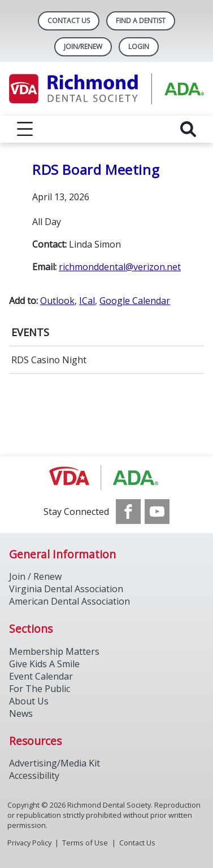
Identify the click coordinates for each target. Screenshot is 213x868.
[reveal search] (188, 129)
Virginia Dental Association (66, 589)
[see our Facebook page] (128, 512)
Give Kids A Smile (44, 664)
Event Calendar (41, 676)
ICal (87, 301)
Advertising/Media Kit (55, 763)
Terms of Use (85, 843)
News (21, 713)
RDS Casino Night (49, 360)
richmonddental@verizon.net (120, 267)
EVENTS (30, 332)
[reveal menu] (25, 129)
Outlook (57, 301)
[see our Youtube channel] (157, 512)
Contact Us (69, 21)
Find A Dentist (141, 21)
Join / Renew (35, 576)
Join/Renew (83, 47)
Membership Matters (54, 651)
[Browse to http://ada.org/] (106, 478)
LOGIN (139, 47)
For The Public (40, 689)
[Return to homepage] (106, 89)
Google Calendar (135, 301)
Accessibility (34, 776)
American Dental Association (69, 601)
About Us (29, 701)
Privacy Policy (29, 843)
